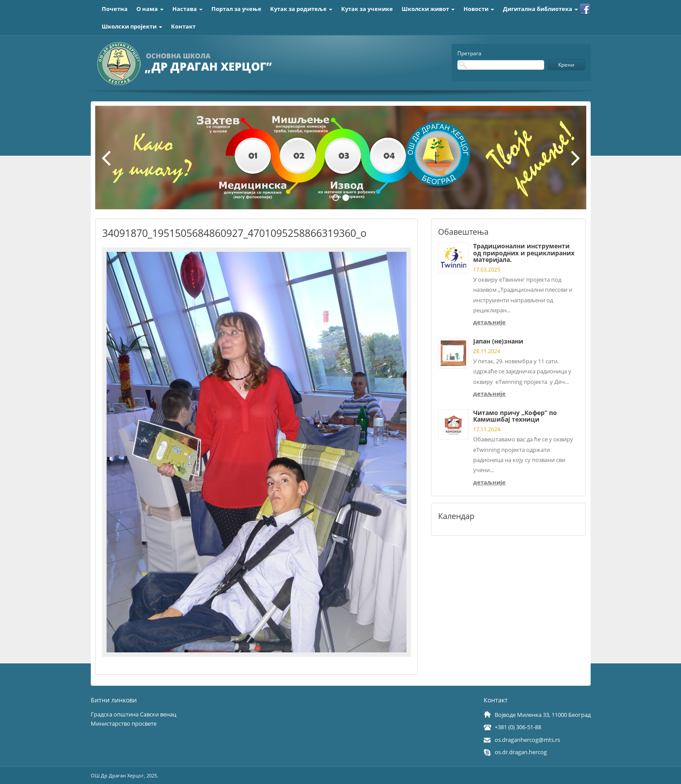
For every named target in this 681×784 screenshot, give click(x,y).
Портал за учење (236, 9)
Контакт (183, 26)
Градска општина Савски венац (134, 714)
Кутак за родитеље (301, 9)
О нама (150, 9)
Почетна (115, 9)
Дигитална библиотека (540, 9)
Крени (566, 65)
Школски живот (428, 9)
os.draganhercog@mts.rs (527, 740)
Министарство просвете (124, 723)
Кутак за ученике (367, 9)
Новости (479, 9)
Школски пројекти (132, 26)
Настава (187, 9)
